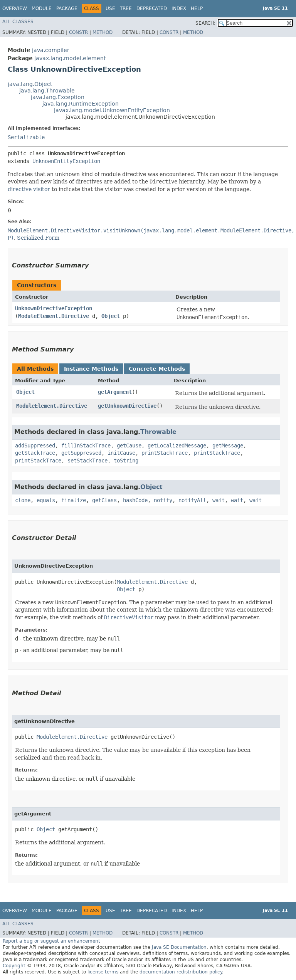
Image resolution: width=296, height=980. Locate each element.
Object (111, 316)
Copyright (14, 966)
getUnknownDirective (127, 406)
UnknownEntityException (66, 161)
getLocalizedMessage (177, 445)
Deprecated (152, 8)
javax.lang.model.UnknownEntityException (112, 110)
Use (110, 8)
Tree (126, 8)
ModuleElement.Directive (54, 316)
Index (179, 8)
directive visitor (29, 189)
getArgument (115, 392)
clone (23, 500)
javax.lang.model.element (70, 58)
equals (46, 500)
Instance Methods (91, 369)
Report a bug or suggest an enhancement (51, 941)
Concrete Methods (157, 369)
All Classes (18, 22)
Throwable (158, 432)
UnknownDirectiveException (54, 308)
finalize (74, 500)
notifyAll (192, 500)
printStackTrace (165, 453)
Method (103, 32)
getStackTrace (35, 453)
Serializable (26, 137)
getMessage (228, 445)
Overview (15, 8)
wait (219, 500)
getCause (129, 445)
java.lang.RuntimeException (81, 104)
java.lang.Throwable (47, 91)
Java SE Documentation (179, 947)
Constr (78, 32)
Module (42, 8)
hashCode (135, 500)
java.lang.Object (30, 84)
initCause (121, 453)
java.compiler (51, 50)
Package (67, 8)
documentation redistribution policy (181, 972)
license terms (103, 972)
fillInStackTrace (86, 445)
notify (163, 500)
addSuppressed (35, 445)
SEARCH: (205, 23)
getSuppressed (81, 453)
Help (197, 8)
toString (126, 461)
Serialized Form (38, 238)
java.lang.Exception (58, 97)
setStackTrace (87, 461)
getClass (104, 500)
